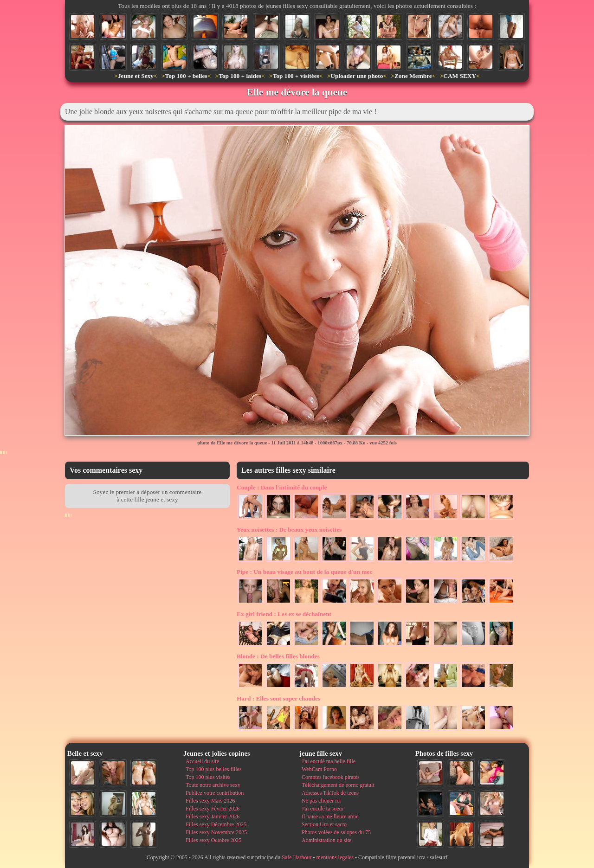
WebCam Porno (319, 769)
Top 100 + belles (186, 76)
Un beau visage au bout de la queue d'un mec (304, 572)
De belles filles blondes (278, 656)
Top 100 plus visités (208, 777)
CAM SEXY (460, 76)
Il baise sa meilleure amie (330, 817)
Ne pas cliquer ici (321, 801)
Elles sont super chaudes (278, 698)
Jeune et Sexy (136, 76)
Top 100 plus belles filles (213, 769)
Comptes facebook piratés (331, 777)
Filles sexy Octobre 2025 (213, 840)
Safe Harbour (297, 857)
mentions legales (335, 857)
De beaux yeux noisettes (289, 530)
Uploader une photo (357, 76)
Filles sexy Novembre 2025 (216, 832)
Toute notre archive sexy (213, 785)
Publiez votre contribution (215, 793)
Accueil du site (202, 761)
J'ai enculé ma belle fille (329, 761)
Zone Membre (413, 76)
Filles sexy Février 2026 (213, 809)
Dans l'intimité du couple (282, 487)
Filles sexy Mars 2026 (210, 801)
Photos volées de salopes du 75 (336, 832)
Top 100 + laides (240, 76)
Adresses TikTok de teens (330, 793)
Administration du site (326, 840)
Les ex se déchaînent (284, 614)
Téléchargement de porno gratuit (338, 785)
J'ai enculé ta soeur (323, 809)
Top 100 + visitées (296, 76)
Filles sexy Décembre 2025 (216, 824)
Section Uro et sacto (324, 824)
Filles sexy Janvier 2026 (213, 817)
